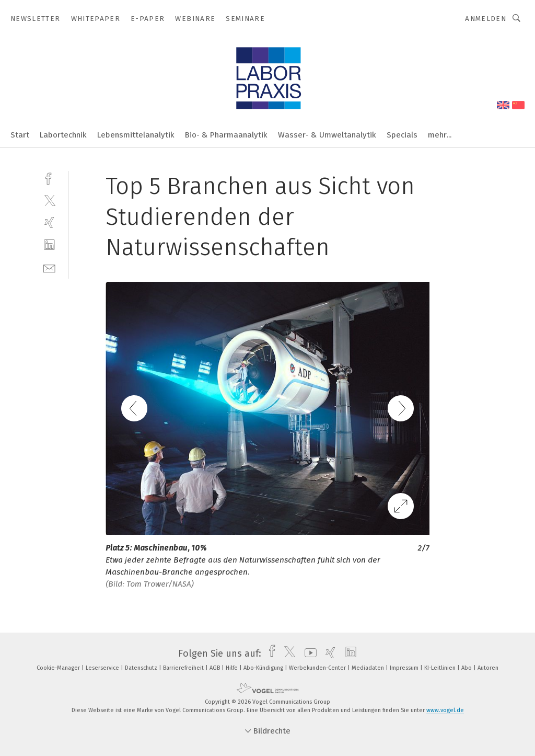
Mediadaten (369, 668)
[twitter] (49, 200)
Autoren (488, 668)
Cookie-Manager (59, 668)
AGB (216, 668)
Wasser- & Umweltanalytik (327, 135)
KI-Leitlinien (441, 668)
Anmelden (486, 19)
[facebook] (49, 177)
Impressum (405, 668)
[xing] (49, 222)
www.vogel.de (445, 710)
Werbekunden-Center (318, 668)
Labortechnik (63, 135)
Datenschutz (142, 668)
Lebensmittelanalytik (136, 135)
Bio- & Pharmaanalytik (226, 135)
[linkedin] (49, 245)
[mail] (49, 267)
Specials (402, 135)
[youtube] (308, 654)
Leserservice (103, 668)
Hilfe (232, 668)
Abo (467, 668)
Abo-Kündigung (264, 668)
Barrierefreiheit (184, 668)
